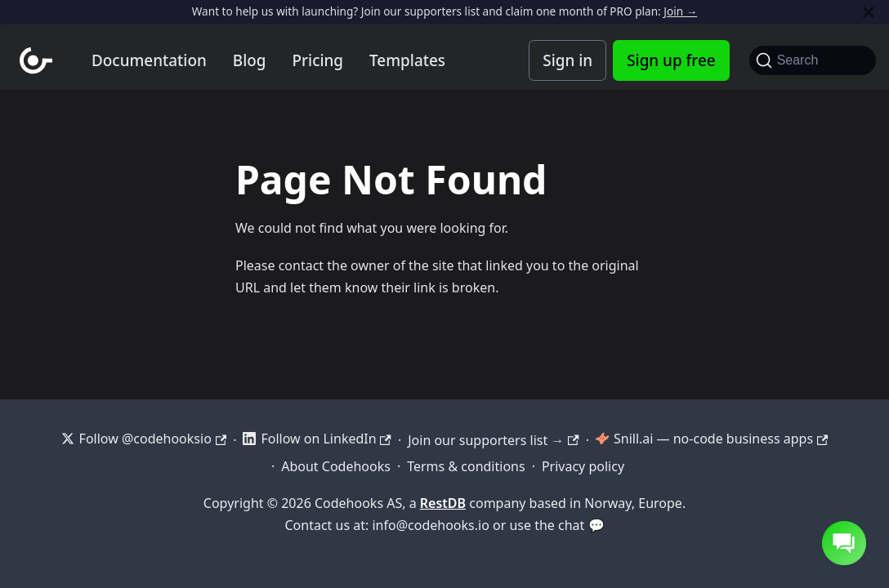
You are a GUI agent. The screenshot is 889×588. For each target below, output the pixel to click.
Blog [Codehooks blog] (250, 60)
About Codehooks (336, 466)
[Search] (813, 60)
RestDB (443, 503)
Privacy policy (583, 466)
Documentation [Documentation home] (149, 60)
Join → (680, 11)
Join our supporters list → (493, 440)
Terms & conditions (466, 466)
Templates (407, 60)
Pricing (318, 60)
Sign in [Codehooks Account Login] (567, 60)
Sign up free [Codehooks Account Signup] (671, 60)
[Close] (869, 12)
